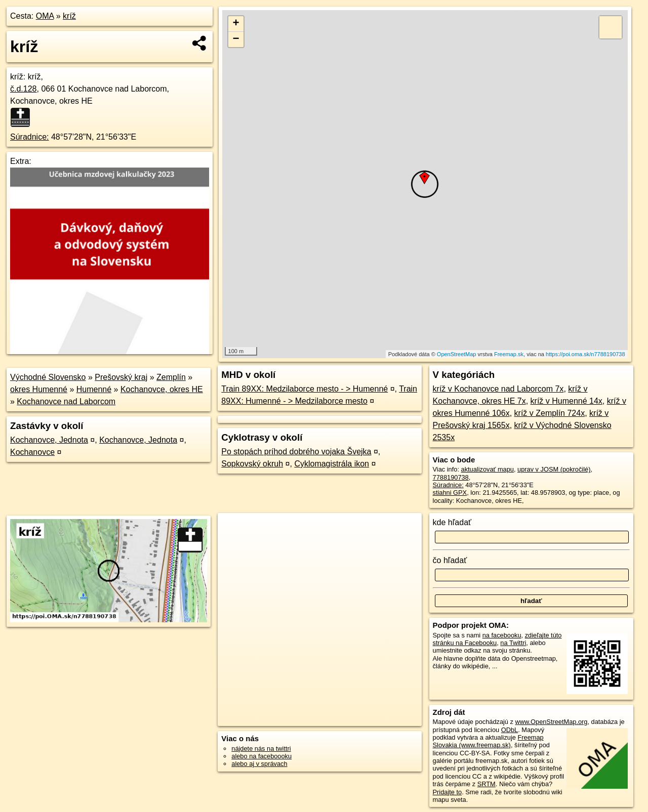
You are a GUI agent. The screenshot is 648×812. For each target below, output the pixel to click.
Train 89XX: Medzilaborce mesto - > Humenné (305, 389)
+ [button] (236, 24)
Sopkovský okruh (252, 464)
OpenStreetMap (457, 354)
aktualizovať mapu (488, 469)
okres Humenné (39, 389)
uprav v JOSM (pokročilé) (554, 469)
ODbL (510, 730)
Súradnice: (30, 137)
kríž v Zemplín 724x (550, 413)
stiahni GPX (450, 493)
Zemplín (171, 377)
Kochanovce (32, 452)
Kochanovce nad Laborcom (66, 401)
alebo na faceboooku (261, 756)
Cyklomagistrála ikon (332, 464)
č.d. (24, 89)
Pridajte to (448, 792)
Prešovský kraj (121, 377)
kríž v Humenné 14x (566, 401)
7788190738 (451, 477)
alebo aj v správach (259, 764)
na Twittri (513, 643)
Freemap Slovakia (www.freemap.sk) (488, 741)
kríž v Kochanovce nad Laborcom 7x (498, 389)
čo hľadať (450, 560)
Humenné (94, 389)
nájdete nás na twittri (261, 749)
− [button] (236, 39)
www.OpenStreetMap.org (551, 722)
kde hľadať (452, 522)
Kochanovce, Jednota (49, 440)
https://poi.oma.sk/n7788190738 (585, 354)
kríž (69, 16)
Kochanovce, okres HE (162, 389)
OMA (45, 16)
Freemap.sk (509, 354)
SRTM (487, 784)
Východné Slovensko (48, 377)
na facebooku (502, 635)
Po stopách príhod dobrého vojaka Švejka (296, 452)
